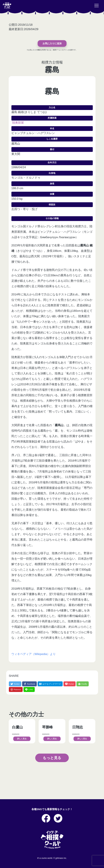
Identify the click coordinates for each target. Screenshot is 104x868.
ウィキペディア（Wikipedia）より (34, 654)
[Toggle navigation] (97, 6)
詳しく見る (22, 739)
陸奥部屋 (18, 123)
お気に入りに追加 (52, 43)
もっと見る (52, 758)
